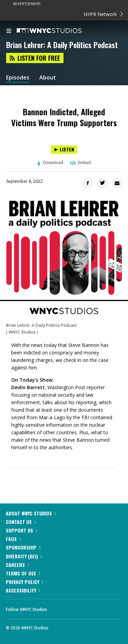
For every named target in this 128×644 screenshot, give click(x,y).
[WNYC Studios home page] (58, 31)
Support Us (22, 530)
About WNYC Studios (31, 513)
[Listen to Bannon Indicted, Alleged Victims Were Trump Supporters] (64, 150)
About (48, 78)
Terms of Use (23, 573)
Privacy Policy (25, 582)
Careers (17, 565)
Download (50, 163)
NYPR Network (103, 14)
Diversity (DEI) (24, 556)
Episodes (18, 78)
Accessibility (23, 590)
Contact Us (21, 522)
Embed (80, 163)
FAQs (13, 539)
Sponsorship (23, 547)
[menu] (9, 31)
